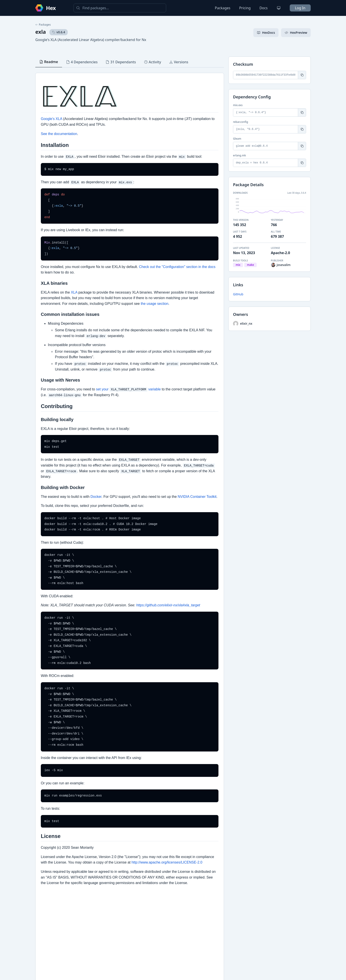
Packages (223, 8)
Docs (264, 8)
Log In (300, 8)
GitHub (238, 294)
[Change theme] (279, 8)
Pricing (245, 8)
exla (41, 32)
